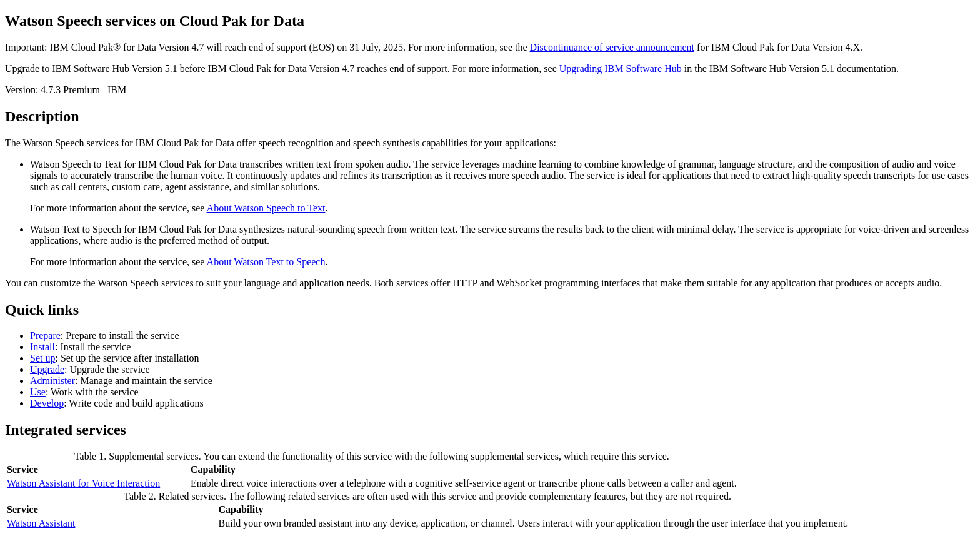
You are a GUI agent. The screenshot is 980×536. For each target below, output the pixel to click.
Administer (52, 381)
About (266, 208)
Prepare (45, 336)
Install (42, 347)
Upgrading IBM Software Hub (621, 68)
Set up (42, 358)
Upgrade (47, 369)
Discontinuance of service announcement (612, 47)
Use (38, 392)
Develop (47, 403)
